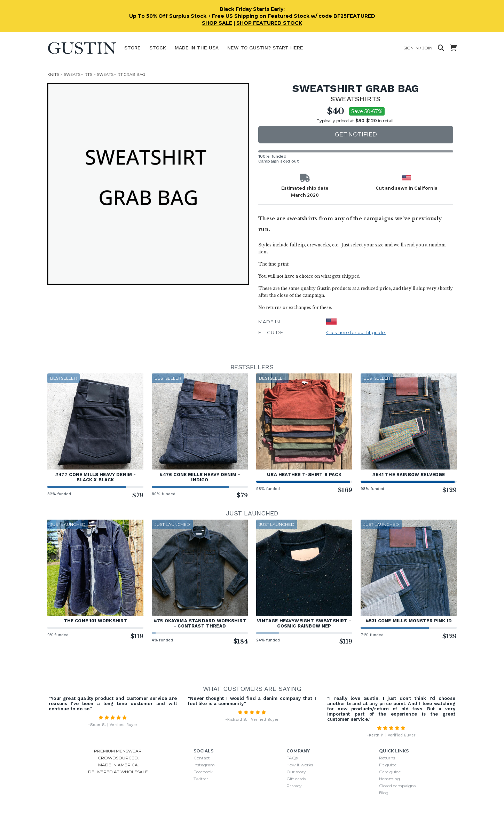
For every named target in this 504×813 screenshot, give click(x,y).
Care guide (390, 772)
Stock (158, 48)
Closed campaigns (397, 786)
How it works (300, 765)
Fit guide (388, 765)
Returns (387, 758)
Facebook (203, 772)
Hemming (389, 779)
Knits (53, 74)
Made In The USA (197, 48)
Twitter (201, 779)
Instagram (204, 765)
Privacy (294, 786)
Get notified (356, 135)
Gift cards (296, 779)
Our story (296, 772)
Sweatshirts (78, 74)
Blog (384, 793)
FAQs (292, 758)
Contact (202, 758)
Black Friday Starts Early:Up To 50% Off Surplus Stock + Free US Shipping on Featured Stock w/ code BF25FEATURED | (252, 16)
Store (132, 48)
